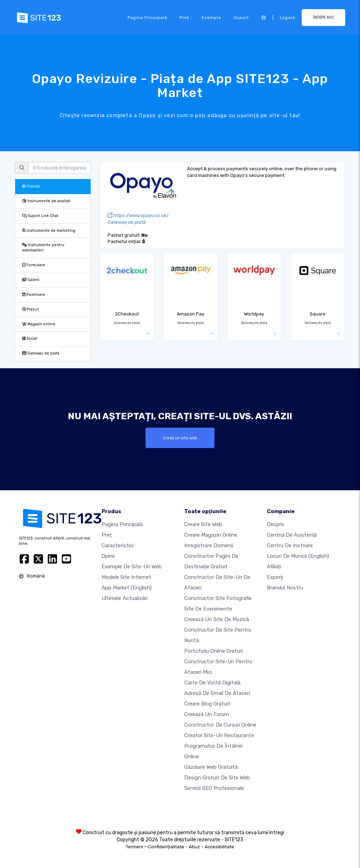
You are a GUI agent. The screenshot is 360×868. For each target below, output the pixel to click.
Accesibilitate (219, 847)
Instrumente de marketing (49, 231)
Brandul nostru (285, 588)
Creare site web (203, 524)
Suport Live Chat (40, 216)
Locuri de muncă (298, 556)
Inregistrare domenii (209, 545)
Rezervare (34, 295)
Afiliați (274, 567)
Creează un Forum (207, 714)
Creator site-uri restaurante (219, 735)
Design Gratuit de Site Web (217, 778)
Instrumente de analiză (46, 201)
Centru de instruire (290, 545)
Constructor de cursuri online (220, 725)
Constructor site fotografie (218, 598)
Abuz (194, 847)
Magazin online (39, 324)
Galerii (31, 280)
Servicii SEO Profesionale (214, 788)
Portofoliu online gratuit (214, 651)
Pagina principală (147, 18)
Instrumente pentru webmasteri (43, 248)
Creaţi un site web (180, 438)
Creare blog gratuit (207, 704)
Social (30, 339)
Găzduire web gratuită (211, 767)
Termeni (134, 847)
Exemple (211, 18)
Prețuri (31, 309)
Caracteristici (118, 545)
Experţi (275, 577)
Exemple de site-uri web (132, 567)
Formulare (34, 265)
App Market (127, 588)
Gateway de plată (41, 353)
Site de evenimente (208, 609)
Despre (275, 524)
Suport (241, 18)
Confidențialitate (166, 847)
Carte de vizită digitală (212, 683)
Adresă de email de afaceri (217, 693)
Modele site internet (126, 577)
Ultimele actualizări (125, 598)
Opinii (108, 556)
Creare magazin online (211, 535)
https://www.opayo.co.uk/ (138, 215)
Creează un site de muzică (217, 619)
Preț (184, 18)
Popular (31, 186)
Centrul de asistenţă (292, 535)
